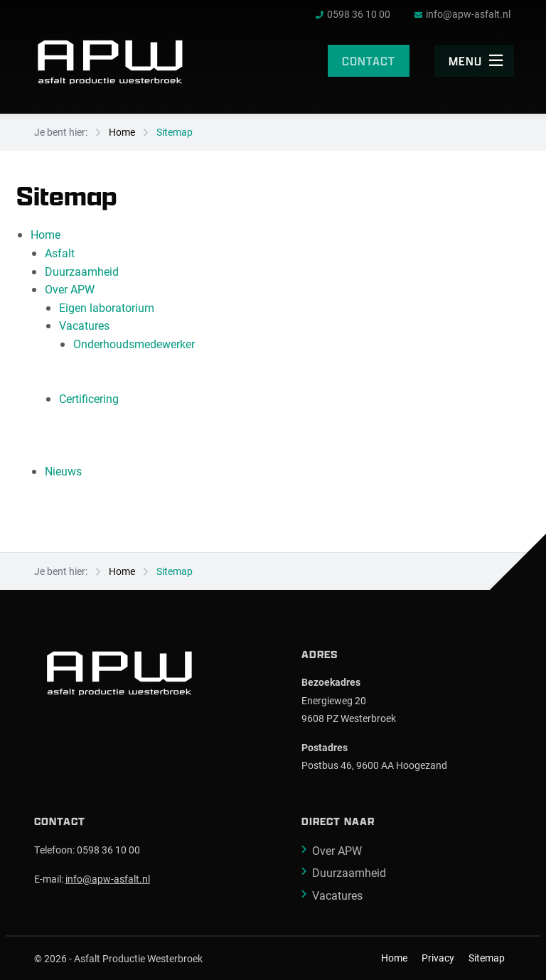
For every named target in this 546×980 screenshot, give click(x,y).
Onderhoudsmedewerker (134, 344)
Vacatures (84, 325)
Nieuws (63, 471)
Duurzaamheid (82, 271)
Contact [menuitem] (369, 61)
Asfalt (60, 253)
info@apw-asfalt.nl (108, 879)
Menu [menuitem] (476, 61)
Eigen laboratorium (107, 307)
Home (122, 132)
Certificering (89, 398)
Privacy (438, 958)
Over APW (70, 289)
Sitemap (175, 132)
